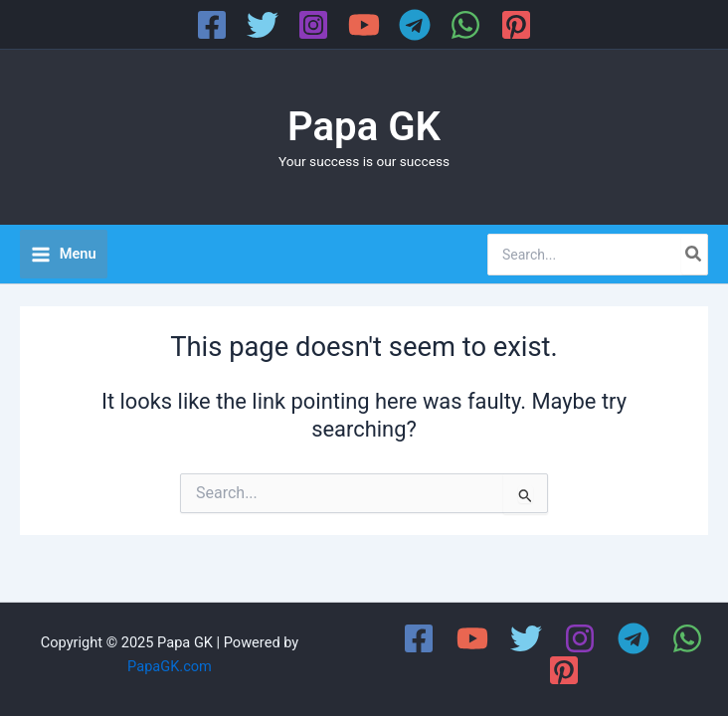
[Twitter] (263, 25)
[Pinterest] (516, 25)
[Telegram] (415, 25)
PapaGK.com (170, 666)
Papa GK (364, 127)
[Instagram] (313, 25)
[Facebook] (212, 25)
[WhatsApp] (465, 25)
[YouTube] (364, 25)
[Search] (694, 255)
